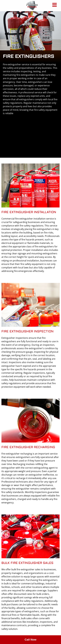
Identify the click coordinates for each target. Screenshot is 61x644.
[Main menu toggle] (55, 5)
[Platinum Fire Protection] (32, 6)
